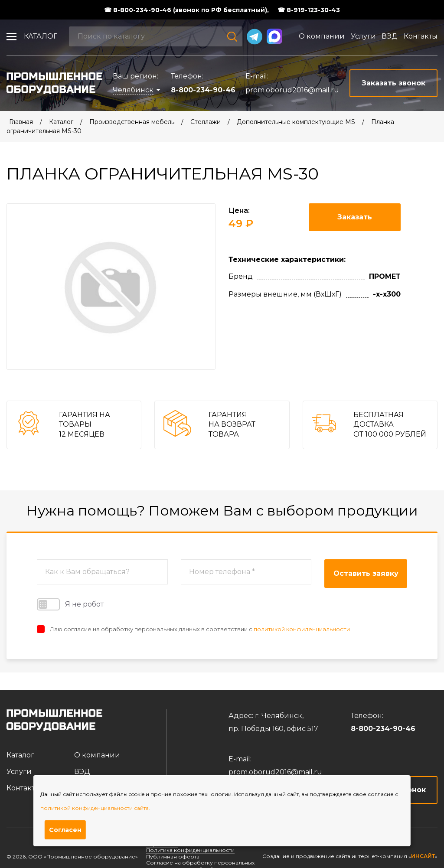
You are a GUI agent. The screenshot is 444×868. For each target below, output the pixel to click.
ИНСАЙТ (423, 856)
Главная (21, 122)
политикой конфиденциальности (302, 629)
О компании (322, 36)
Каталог (41, 36)
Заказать (355, 217)
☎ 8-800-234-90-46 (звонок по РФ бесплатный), (186, 10)
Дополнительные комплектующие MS (296, 122)
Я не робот (70, 604)
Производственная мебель (132, 122)
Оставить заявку (366, 573)
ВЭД (390, 36)
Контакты (421, 36)
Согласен (65, 830)
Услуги (363, 36)
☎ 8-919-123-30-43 (309, 10)
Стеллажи (206, 122)
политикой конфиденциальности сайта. (95, 808)
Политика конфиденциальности (190, 850)
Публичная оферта (173, 857)
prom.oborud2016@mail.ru (292, 90)
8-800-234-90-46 (203, 90)
